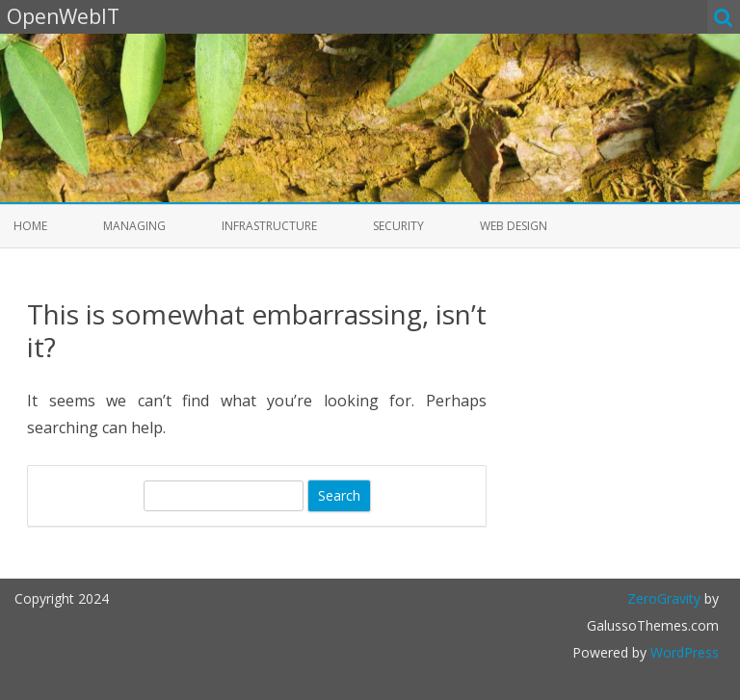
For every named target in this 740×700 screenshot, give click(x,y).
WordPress (683, 652)
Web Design (514, 226)
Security (398, 226)
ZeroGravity (664, 598)
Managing (134, 226)
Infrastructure (269, 226)
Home (30, 226)
